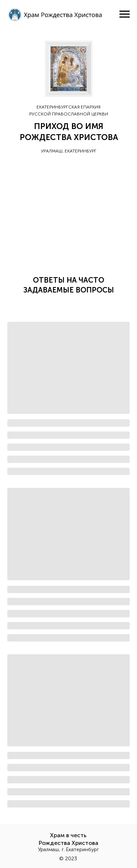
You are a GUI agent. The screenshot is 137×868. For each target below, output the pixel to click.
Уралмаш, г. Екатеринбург (68, 849)
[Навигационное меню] (125, 14)
